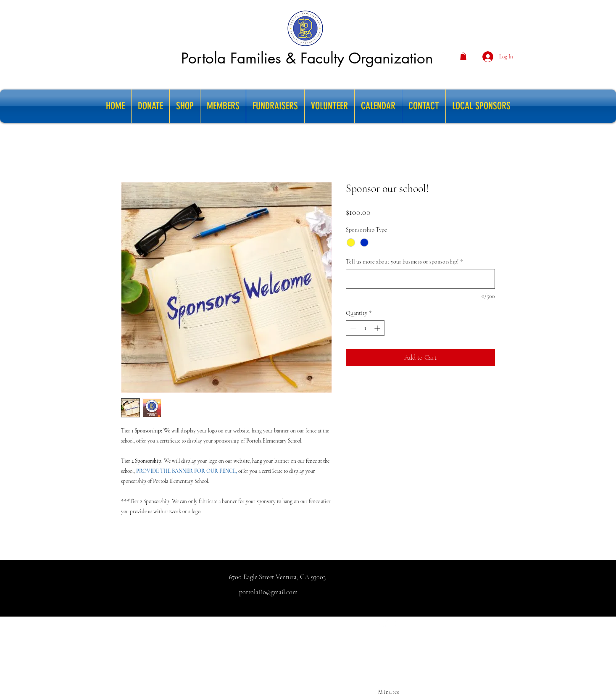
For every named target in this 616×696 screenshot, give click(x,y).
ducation (565, 624)
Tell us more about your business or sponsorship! (404, 262)
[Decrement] (352, 328)
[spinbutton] (365, 328)
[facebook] (396, 622)
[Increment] (378, 328)
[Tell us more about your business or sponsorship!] (420, 279)
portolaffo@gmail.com (268, 592)
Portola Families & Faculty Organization (307, 58)
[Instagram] (383, 622)
